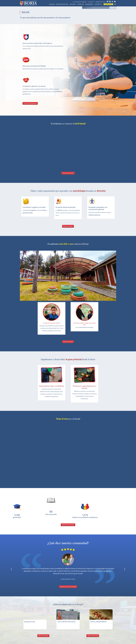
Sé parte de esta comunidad (68, 587)
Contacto (98, 4)
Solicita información (68, 173)
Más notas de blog (93, 636)
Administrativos (101, 2)
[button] (27, 276)
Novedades (89, 4)
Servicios (81, 4)
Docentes (91, 2)
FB (108, 2)
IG (110, 2)
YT (115, 2)
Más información (68, 226)
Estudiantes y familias (80, 2)
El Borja (52, 4)
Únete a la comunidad (68, 525)
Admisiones (108, 4)
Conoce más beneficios (30, 103)
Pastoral (73, 4)
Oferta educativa (62, 4)
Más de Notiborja (43, 636)
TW (113, 2)
